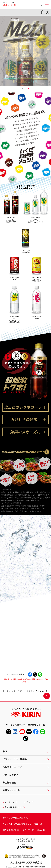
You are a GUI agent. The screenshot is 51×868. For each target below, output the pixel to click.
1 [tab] (23, 89)
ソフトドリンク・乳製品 (22, 691)
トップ (6, 691)
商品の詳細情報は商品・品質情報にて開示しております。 (23, 511)
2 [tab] (28, 89)
